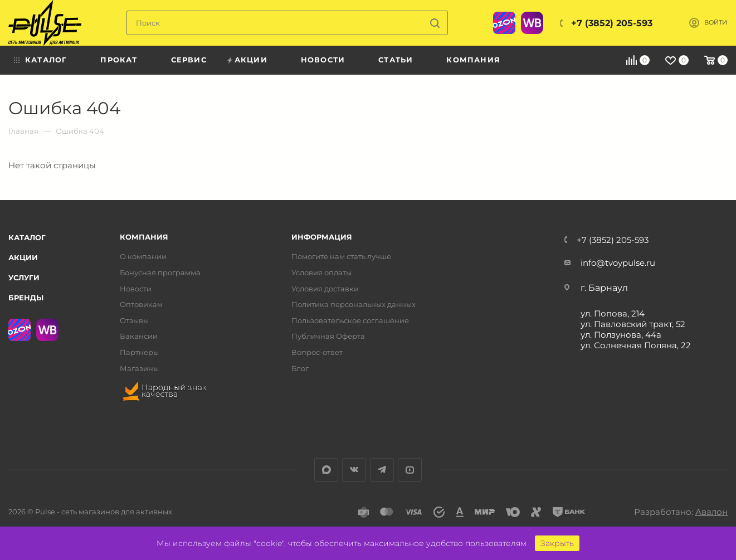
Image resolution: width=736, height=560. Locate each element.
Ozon (504, 23)
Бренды (26, 298)
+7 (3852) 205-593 (612, 23)
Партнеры (139, 352)
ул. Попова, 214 (613, 313)
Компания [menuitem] (473, 60)
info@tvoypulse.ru (618, 263)
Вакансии (139, 336)
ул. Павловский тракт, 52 (633, 324)
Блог (300, 369)
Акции (23, 257)
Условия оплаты (321, 273)
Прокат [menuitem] (119, 60)
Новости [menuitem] (323, 60)
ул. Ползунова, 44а (621, 335)
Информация (322, 237)
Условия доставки (325, 289)
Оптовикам (141, 305)
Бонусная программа (160, 273)
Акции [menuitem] (251, 60)
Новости (136, 289)
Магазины (139, 369)
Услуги (24, 277)
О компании (143, 257)
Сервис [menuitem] (189, 60)
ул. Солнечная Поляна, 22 (636, 345)
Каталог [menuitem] (46, 60)
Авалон (711, 512)
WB (532, 23)
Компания (144, 237)
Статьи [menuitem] (396, 60)
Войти (716, 23)
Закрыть (557, 543)
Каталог (27, 237)
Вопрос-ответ (317, 352)
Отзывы (134, 321)
